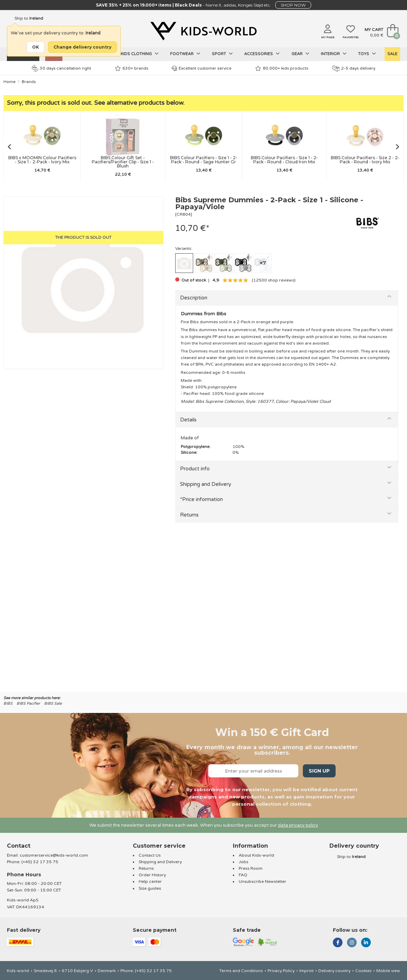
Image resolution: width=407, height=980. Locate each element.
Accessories (262, 54)
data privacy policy (298, 825)
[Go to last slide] (9, 147)
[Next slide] (398, 147)
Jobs (244, 862)
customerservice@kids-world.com (54, 855)
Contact (19, 846)
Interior (334, 54)
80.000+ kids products (282, 68)
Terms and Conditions (241, 971)
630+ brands (132, 68)
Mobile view (388, 971)
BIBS (8, 703)
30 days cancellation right (61, 68)
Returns (189, 515)
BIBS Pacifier (28, 703)
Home (9, 82)
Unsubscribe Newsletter (262, 881)
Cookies (363, 971)
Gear (300, 54)
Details (188, 420)
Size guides (150, 888)
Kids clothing (140, 54)
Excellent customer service (202, 68)
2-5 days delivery (354, 68)
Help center (150, 881)
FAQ (243, 875)
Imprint (306, 971)
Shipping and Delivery (206, 484)
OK (36, 47)
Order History (152, 875)
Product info (195, 469)
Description (194, 298)
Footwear (185, 54)
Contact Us (150, 855)
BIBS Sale (53, 703)
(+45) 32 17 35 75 (40, 862)
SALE (392, 54)
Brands (29, 82)
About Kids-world (256, 855)
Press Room (251, 868)
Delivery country (334, 971)
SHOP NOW (293, 5)
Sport (222, 54)
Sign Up (319, 771)
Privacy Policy (281, 971)
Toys (367, 54)
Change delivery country (82, 47)
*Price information (201, 499)
